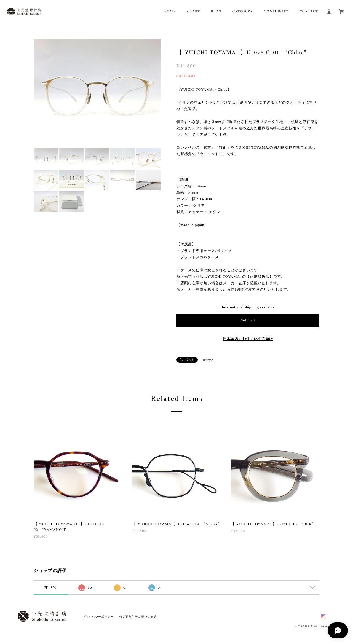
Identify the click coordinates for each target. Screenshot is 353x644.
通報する (208, 360)
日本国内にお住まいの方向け (248, 339)
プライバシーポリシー (98, 617)
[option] (97, 92)
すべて (51, 587)
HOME (170, 11)
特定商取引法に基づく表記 (138, 617)
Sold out (248, 320)
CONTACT (309, 11)
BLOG (216, 11)
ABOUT (193, 11)
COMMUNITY (276, 11)
